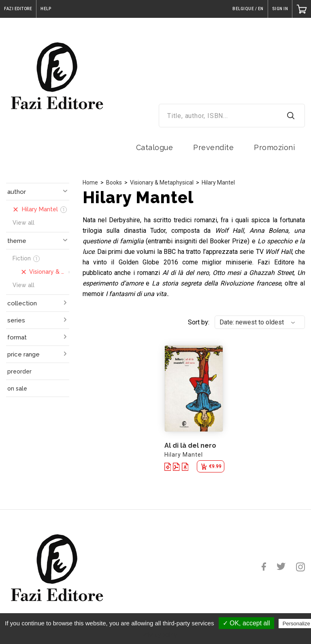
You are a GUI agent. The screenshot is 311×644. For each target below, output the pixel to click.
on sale (17, 389)
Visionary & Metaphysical (162, 182)
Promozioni (274, 147)
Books (114, 182)
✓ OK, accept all (246, 623)
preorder (19, 371)
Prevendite (213, 147)
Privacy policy (160, 635)
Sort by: (199, 322)
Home (90, 182)
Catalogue (155, 147)
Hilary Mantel (218, 182)
